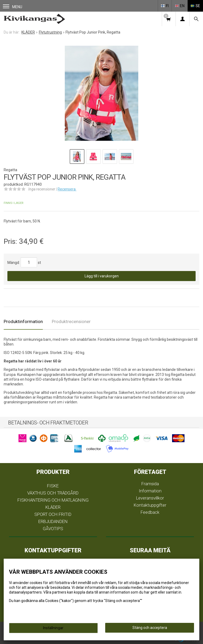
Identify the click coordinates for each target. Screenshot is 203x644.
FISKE (53, 486)
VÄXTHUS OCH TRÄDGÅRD (53, 493)
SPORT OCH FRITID (53, 514)
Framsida (150, 484)
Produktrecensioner (71, 321)
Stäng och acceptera (150, 628)
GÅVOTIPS (53, 529)
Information (150, 491)
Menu (13, 7)
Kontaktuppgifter (150, 505)
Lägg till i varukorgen (102, 276)
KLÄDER (53, 507)
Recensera (67, 189)
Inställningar (53, 628)
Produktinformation (23, 321)
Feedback (150, 512)
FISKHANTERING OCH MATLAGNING (53, 500)
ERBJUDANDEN (53, 521)
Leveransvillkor (150, 498)
